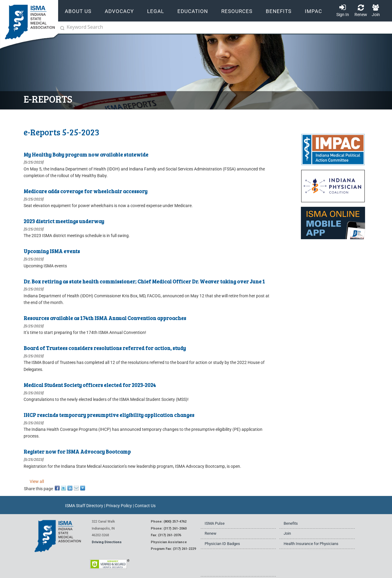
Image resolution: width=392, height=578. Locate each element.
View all (37, 481)
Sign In (343, 15)
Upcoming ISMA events (52, 251)
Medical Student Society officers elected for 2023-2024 (90, 385)
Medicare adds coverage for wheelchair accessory (86, 191)
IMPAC (313, 11)
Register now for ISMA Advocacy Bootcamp (77, 452)
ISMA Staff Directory (84, 506)
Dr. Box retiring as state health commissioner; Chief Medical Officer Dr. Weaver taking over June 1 (144, 281)
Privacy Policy (119, 506)
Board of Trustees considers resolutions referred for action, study (105, 348)
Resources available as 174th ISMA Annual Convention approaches (105, 318)
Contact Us (145, 506)
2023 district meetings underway (64, 221)
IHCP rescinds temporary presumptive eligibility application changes (109, 415)
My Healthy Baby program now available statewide (86, 154)
